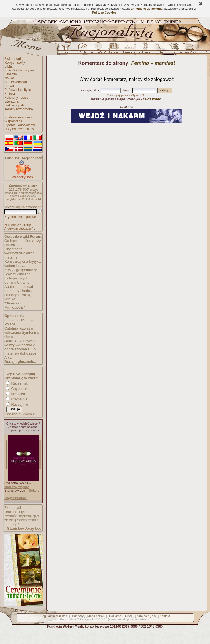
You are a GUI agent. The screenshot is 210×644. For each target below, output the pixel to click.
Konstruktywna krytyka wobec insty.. (22, 264)
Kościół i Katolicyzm (19, 70)
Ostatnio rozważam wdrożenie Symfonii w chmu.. (22, 332)
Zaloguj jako (90, 90)
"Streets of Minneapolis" (15, 305)
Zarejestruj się (146, 616)
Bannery (78, 616)
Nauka (9, 78)
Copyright (87, 619)
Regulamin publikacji (54, 616)
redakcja (124, 619)
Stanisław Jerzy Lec (24, 528)
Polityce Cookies (104, 13)
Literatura (12, 101)
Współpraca (13, 121)
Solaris (34, 491)
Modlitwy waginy (17, 487)
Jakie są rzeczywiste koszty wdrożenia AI (21, 343)
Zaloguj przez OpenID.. (127, 95)
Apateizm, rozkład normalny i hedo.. (19, 289)
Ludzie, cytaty (15, 105)
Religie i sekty (15, 63)
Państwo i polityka (18, 90)
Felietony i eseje (17, 98)
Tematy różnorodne (19, 109)
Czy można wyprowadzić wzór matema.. (19, 253)
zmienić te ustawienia (147, 9)
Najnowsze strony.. (18, 225)
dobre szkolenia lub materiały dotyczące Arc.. (20, 353)
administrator (141, 619)
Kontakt (165, 616)
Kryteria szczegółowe (20, 217)
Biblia (8, 66)
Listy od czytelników (19, 129)
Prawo (9, 86)
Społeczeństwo (16, 82)
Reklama (115, 616)
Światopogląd (14, 59)
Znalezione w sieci (18, 117)
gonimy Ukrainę (17, 282)
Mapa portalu (96, 616)
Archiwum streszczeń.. (20, 229)
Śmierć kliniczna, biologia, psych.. (18, 276)
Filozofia (11, 74)
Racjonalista (68, 619)
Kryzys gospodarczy (21, 270)
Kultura (10, 94)
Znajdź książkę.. (16, 498)
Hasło (126, 90)
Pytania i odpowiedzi (20, 125)
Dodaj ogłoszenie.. (20, 362)
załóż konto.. (153, 99)
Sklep (129, 616)
